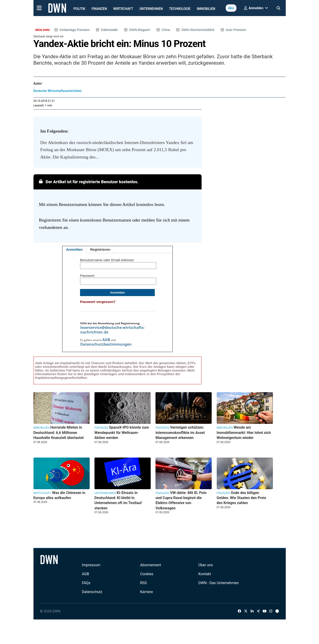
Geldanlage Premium (75, 30)
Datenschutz (92, 592)
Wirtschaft (123, 9)
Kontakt (205, 574)
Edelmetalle (110, 30)
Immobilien (206, 9)
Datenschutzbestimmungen (106, 344)
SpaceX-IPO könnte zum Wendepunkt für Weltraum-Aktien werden (122, 433)
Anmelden (74, 249)
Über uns (206, 565)
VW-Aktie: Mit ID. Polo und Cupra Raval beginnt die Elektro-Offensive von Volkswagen (181, 500)
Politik (79, 9)
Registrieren (100, 249)
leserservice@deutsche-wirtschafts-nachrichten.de (112, 330)
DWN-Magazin (140, 30)
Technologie (180, 9)
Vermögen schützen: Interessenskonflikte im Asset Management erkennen (180, 433)
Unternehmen (151, 9)
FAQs (86, 583)
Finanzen (99, 9)
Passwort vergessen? (98, 302)
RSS (143, 583)
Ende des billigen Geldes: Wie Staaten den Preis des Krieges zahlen (241, 498)
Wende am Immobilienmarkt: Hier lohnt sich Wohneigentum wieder (244, 433)
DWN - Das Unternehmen (219, 583)
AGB (106, 340)
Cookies (147, 574)
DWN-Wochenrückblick (198, 30)
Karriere (147, 592)
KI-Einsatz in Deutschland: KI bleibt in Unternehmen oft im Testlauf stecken (118, 500)
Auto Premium (236, 30)
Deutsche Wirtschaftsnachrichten (58, 91)
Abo (231, 8)
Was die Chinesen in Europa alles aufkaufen (59, 495)
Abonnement (151, 565)
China (166, 30)
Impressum (91, 565)
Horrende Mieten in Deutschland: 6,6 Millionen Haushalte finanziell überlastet (59, 433)
